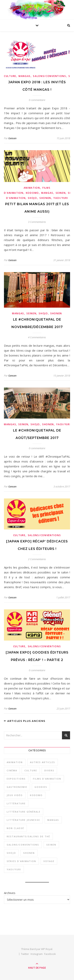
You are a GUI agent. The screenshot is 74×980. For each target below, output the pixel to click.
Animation (32, 188)
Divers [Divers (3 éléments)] (49, 770)
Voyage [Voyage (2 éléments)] (49, 861)
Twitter (25, 954)
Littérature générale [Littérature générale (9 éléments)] (24, 812)
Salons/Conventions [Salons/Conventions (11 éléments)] (23, 845)
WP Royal (47, 949)
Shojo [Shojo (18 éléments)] (11, 853)
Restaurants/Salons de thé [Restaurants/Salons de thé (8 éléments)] (28, 836)
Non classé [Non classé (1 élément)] (15, 828)
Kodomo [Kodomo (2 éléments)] (36, 795)
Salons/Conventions (50, 76)
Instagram (37, 954)
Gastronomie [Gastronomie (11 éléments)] (17, 787)
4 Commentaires (37, 337)
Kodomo (32, 193)
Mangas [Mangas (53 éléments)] (53, 820)
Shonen (45, 198)
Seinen (61, 193)
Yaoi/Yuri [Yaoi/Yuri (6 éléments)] (14, 869)
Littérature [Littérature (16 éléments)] (16, 803)
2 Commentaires (37, 559)
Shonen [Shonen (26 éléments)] (29, 853)
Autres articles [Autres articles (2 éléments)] (43, 762)
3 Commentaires (37, 222)
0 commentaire (37, 100)
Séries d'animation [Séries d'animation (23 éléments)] (21, 861)
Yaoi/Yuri (61, 198)
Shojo (32, 198)
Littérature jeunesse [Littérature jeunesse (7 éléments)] (23, 820)
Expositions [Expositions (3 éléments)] (16, 779)
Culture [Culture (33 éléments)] (31, 770)
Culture (10, 76)
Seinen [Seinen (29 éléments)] (51, 845)
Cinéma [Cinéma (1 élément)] (12, 770)
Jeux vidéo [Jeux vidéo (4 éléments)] (15, 795)
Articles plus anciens (25, 721)
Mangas (25, 76)
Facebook (50, 954)
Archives (10, 893)
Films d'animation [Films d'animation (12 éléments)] (47, 779)
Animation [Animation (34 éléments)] (15, 762)
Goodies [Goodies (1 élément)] (41, 787)
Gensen (12, 138)
